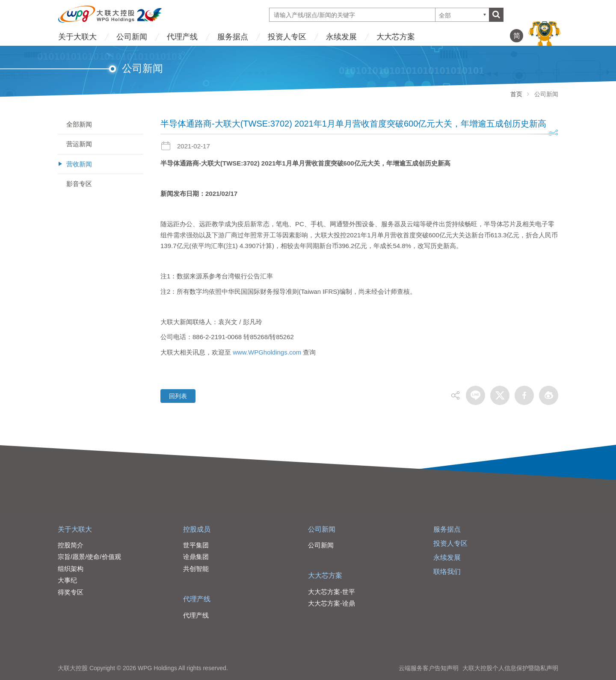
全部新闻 (79, 124)
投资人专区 (287, 37)
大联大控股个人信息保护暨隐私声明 (510, 668)
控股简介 (71, 545)
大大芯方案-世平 (332, 592)
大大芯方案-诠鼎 (332, 603)
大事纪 (67, 580)
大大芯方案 (396, 37)
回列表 (178, 396)
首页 (516, 94)
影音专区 (79, 184)
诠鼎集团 (196, 557)
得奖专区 (71, 592)
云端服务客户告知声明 (429, 668)
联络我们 (447, 572)
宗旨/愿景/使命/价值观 (89, 557)
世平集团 (196, 545)
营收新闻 (79, 164)
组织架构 (71, 569)
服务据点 (233, 37)
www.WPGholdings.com (267, 352)
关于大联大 (77, 37)
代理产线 (182, 37)
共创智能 (196, 569)
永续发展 (341, 37)
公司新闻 (132, 37)
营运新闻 (79, 144)
